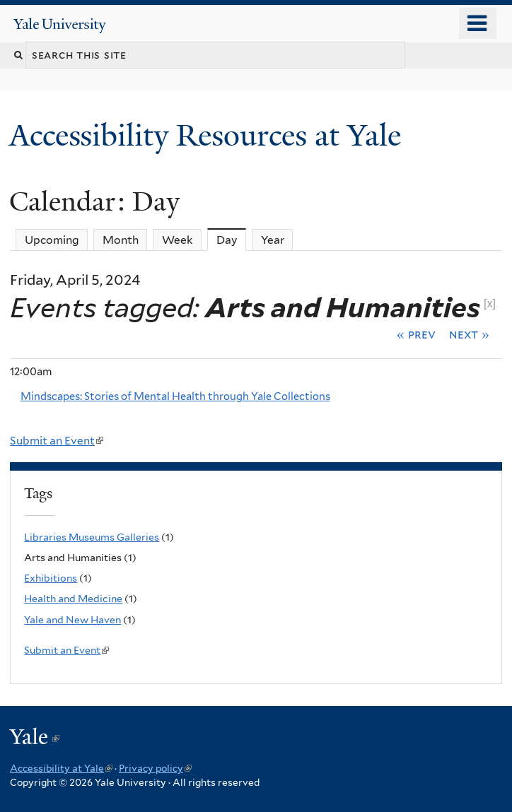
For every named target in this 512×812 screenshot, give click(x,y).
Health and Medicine (73, 599)
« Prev (416, 334)
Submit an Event (57, 441)
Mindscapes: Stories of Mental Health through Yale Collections (175, 396)
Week (178, 240)
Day (232, 240)
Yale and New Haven (72, 620)
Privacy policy (155, 768)
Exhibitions (51, 578)
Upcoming (52, 240)
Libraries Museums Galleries (92, 537)
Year (273, 240)
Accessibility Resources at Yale (209, 135)
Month (121, 240)
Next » (469, 334)
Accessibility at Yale (61, 768)
